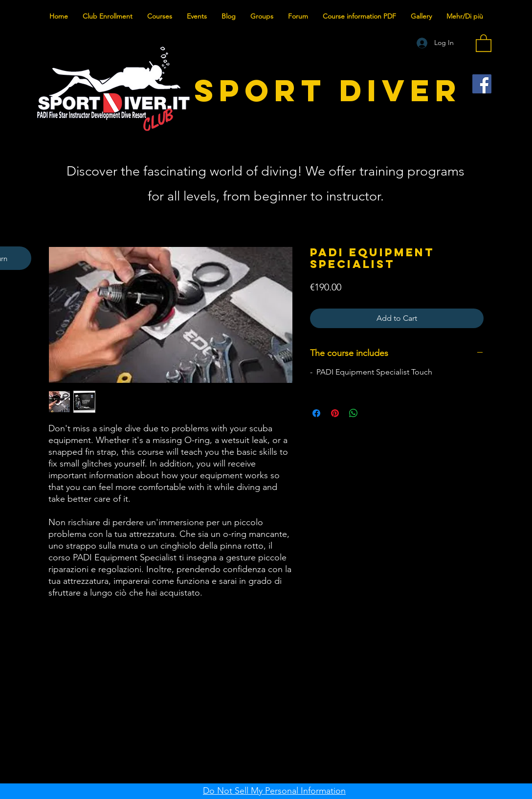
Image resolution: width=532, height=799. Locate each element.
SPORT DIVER (328, 90)
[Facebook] (482, 84)
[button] (484, 43)
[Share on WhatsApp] (354, 413)
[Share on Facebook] (316, 413)
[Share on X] (372, 413)
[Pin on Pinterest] (335, 413)
